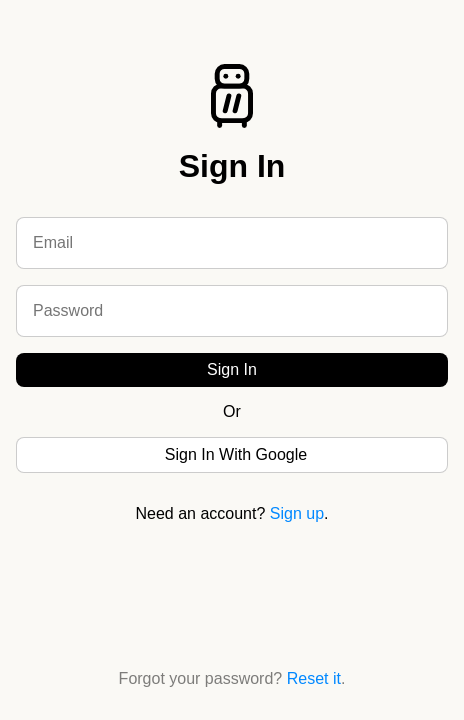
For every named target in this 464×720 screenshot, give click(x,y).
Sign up (297, 513)
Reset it (314, 678)
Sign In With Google (236, 454)
